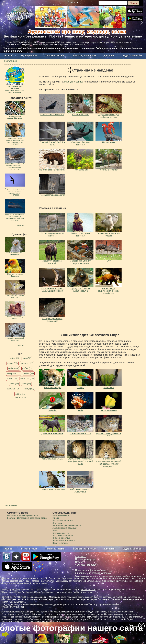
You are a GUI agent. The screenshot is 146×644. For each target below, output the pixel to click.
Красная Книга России (80, 433)
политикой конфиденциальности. (45, 622)
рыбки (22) (27, 368)
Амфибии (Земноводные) (65, 528)
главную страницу (74, 82)
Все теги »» (20, 398)
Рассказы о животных (84, 56)
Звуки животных (60, 543)
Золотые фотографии (63, 535)
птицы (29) (13, 363)
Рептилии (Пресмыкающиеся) (67, 525)
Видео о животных (132, 56)
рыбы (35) (15, 358)
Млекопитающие (52, 388)
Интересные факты (55, 56)
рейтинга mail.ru (88, 590)
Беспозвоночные (109, 410)
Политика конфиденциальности (23, 515)
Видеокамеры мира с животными (80, 491)
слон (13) (26, 384)
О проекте (81, 557)
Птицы (80, 388)
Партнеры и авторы (86, 559)
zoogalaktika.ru (33, 612)
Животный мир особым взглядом (93, 573)
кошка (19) (12, 379)
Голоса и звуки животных (52, 489)
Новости (80, 562)
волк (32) (27, 358)
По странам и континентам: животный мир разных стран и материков (109, 463)
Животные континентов (64, 541)
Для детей (109, 56)
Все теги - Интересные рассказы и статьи (27, 518)
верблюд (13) (13, 389)
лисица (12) (28, 389)
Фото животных (29, 56)
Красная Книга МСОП (52, 459)
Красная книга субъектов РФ (109, 435)
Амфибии (52, 410)
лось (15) (14, 384)
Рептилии (109, 388)
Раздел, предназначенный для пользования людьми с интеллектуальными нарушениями (108, 576)
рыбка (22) (29, 373)
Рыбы (81, 410)
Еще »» (20, 225)
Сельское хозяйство (86, 565)
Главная (8, 56)
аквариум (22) (14, 373)
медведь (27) (27, 363)
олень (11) (20, 394)
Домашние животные (52, 433)
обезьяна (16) (27, 379)
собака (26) (14, 368)
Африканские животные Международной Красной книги (80, 461)
